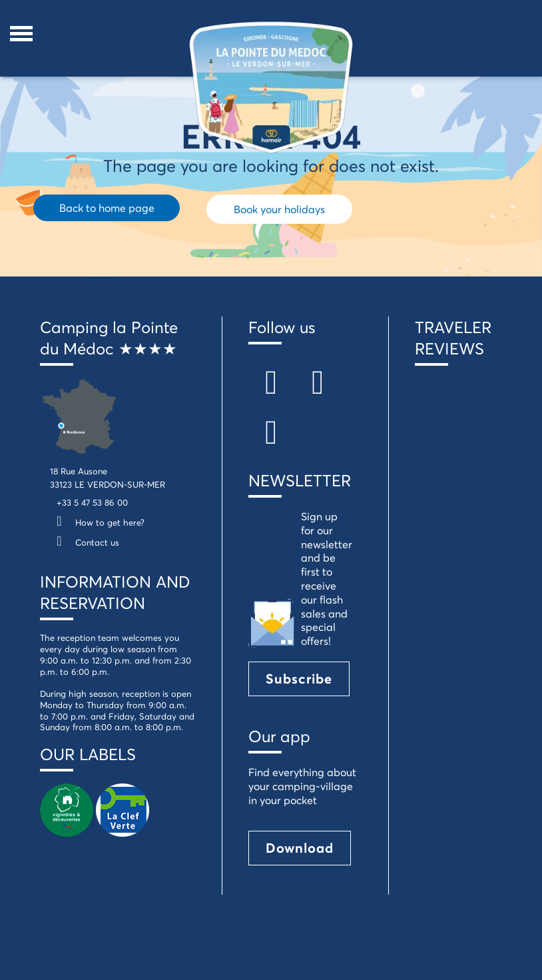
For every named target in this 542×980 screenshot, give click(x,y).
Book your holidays (279, 209)
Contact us (85, 542)
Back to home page (107, 208)
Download (300, 848)
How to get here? (97, 522)
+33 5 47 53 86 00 (92, 502)
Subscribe (299, 679)
